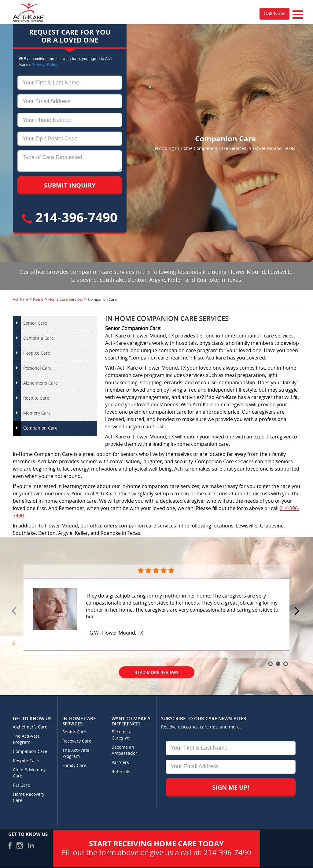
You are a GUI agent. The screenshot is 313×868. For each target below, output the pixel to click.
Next (298, 611)
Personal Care (37, 368)
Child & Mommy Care (29, 773)
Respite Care (36, 398)
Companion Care (40, 428)
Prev (15, 611)
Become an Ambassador (124, 750)
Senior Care (35, 323)
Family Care (74, 766)
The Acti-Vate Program (26, 739)
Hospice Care (37, 353)
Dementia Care (39, 338)
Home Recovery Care (29, 797)
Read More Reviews (156, 672)
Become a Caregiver (122, 735)
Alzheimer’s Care (41, 383)
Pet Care (21, 785)
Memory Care (37, 413)
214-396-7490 (70, 217)
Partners (120, 763)
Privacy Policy (45, 64)
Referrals (121, 772)
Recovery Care (77, 741)
